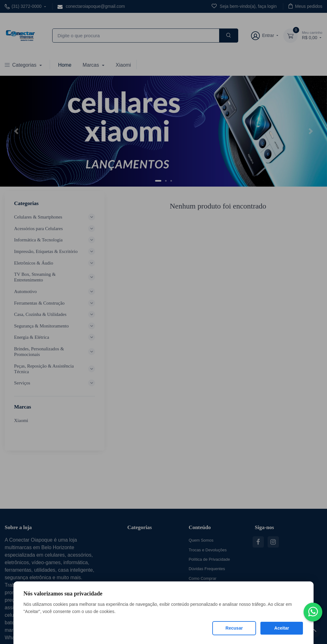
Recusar (234, 628)
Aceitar (282, 628)
